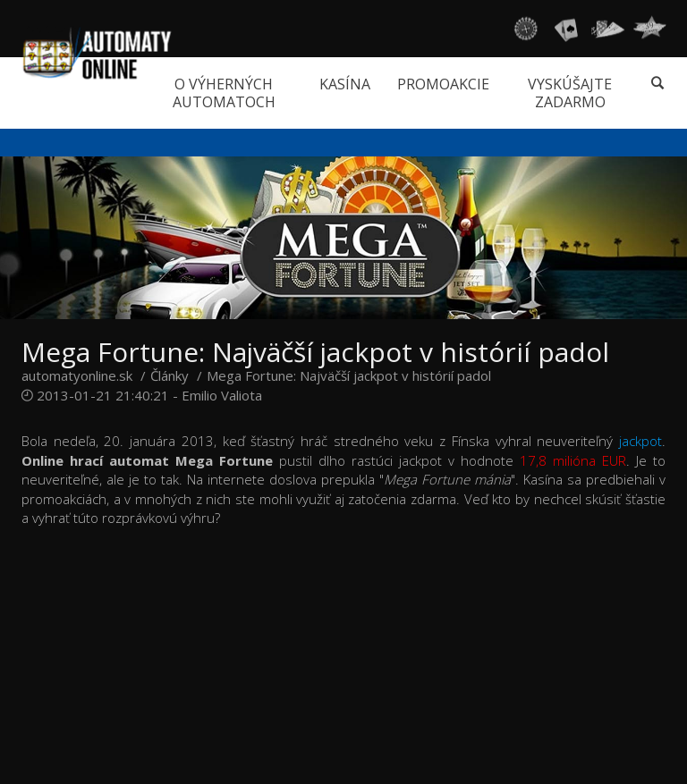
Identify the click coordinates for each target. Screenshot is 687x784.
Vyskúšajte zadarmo (570, 93)
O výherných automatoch (224, 93)
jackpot (640, 441)
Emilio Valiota (222, 395)
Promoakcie (443, 84)
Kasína (345, 84)
